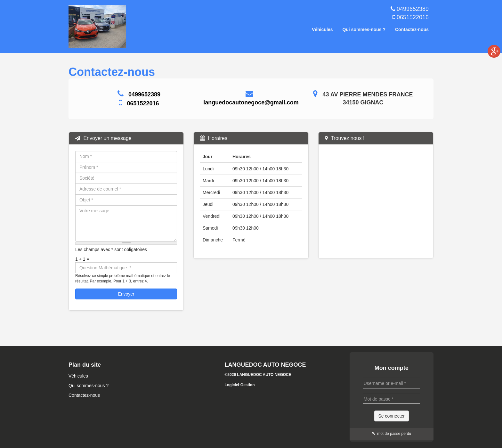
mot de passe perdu (391, 434)
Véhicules (322, 29)
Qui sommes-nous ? (364, 29)
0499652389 (413, 9)
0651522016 (413, 17)
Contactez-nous (412, 29)
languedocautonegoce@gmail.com (251, 102)
